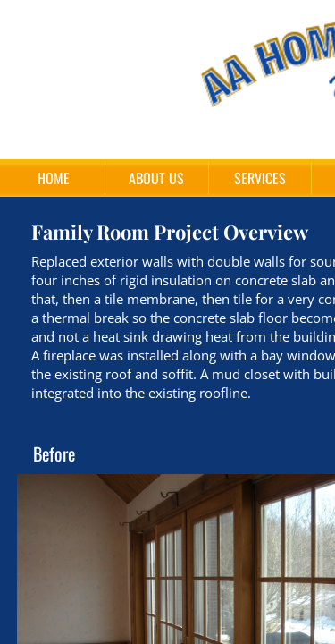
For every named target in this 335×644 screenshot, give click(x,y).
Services (260, 178)
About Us (156, 178)
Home (54, 178)
